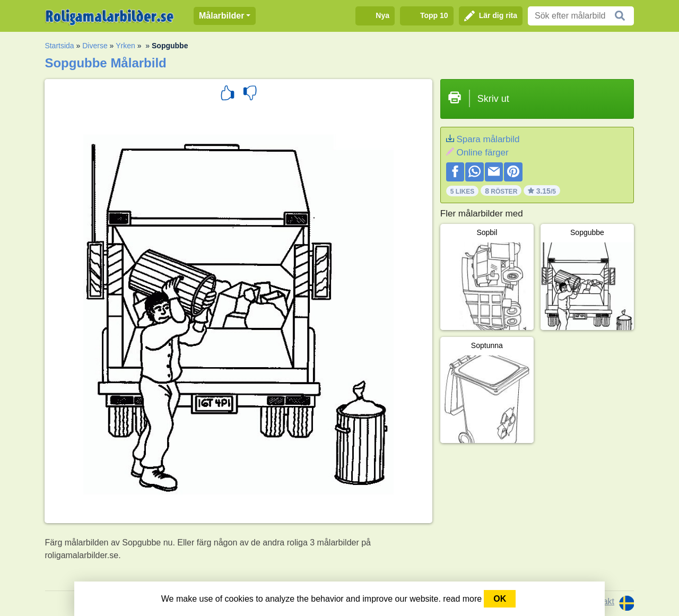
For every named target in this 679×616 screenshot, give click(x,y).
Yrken (125, 46)
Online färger (482, 153)
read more (462, 599)
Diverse (95, 46)
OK (500, 599)
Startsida (59, 46)
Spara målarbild (488, 139)
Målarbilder (221, 16)
